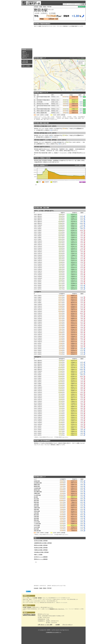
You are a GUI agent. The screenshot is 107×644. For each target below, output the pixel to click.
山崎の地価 (36, 504)
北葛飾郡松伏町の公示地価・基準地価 (43, 543)
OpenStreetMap (78, 90)
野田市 (45, 7)
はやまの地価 (37, 525)
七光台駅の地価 (37, 488)
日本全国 (36, 7)
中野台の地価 (37, 511)
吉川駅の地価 (37, 481)
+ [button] (36, 61)
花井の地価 (36, 518)
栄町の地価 (36, 501)
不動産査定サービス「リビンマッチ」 (57, 609)
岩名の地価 (36, 506)
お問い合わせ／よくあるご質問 (45, 625)
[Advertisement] (27, 27)
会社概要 (58, 625)
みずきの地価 (37, 522)
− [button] (36, 63)
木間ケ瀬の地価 (37, 531)
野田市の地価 (25, 62)
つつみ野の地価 (37, 524)
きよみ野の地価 (37, 495)
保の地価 (36, 497)
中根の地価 (36, 517)
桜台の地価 (36, 529)
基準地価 (40, 598)
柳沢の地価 (36, 515)
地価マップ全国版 (26, 66)
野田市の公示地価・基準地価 (41, 545)
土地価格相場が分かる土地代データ (53, 632)
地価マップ (24, 53)
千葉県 (41, 7)
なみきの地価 (37, 527)
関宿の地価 (36, 502)
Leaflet (73, 90)
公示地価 (35, 598)
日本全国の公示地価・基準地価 (41, 552)
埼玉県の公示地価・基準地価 (41, 548)
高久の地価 (36, 499)
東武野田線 (56, 161)
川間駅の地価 (37, 493)
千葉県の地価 (25, 61)
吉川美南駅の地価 (38, 483)
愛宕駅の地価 (37, 486)
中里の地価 (36, 513)
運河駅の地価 (37, 490)
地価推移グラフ (25, 56)
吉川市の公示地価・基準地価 (41, 541)
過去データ (24, 57)
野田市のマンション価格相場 (41, 559)
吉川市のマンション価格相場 (41, 557)
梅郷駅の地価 (37, 485)
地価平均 (24, 51)
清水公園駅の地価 (38, 492)
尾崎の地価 (36, 520)
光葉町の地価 (37, 508)
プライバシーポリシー (67, 625)
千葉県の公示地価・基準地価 (41, 550)
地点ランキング (25, 54)
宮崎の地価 (36, 509)
